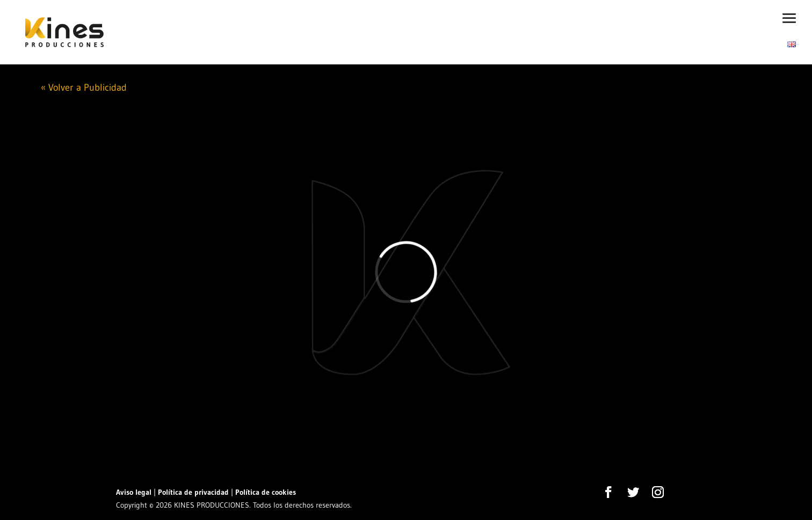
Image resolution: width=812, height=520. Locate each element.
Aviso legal (134, 492)
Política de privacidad (193, 492)
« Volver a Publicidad (84, 87)
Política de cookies (266, 492)
